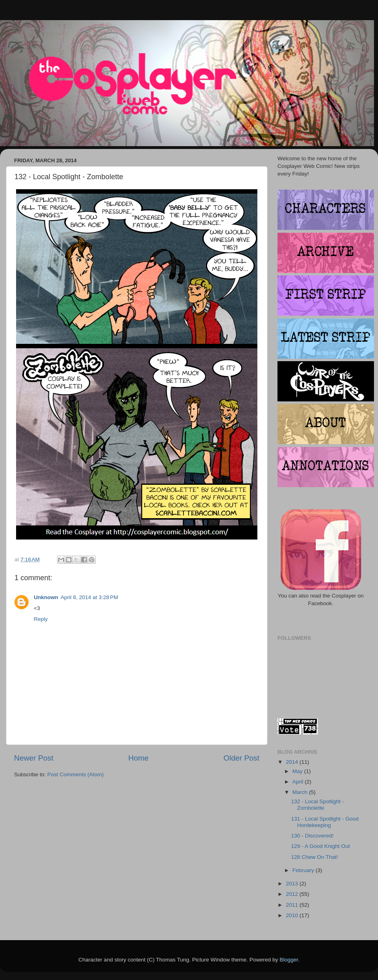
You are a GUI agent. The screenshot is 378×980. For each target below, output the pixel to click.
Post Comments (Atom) (76, 774)
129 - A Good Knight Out (320, 846)
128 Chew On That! (315, 857)
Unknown (46, 597)
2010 (293, 915)
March (301, 792)
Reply (41, 619)
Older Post (241, 758)
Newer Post (34, 758)
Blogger (289, 960)
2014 (293, 762)
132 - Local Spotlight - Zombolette (317, 805)
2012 (293, 894)
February (304, 870)
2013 (293, 884)
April (299, 782)
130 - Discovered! (312, 836)
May (298, 771)
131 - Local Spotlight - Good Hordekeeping (325, 822)
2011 (293, 905)
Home (138, 758)
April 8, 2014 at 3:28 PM (89, 597)
